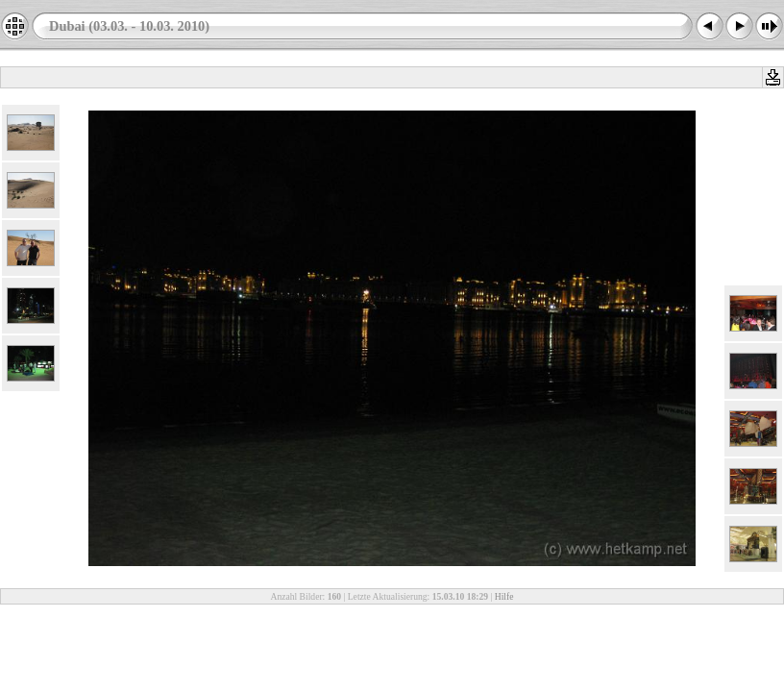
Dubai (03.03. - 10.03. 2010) (129, 26)
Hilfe (504, 596)
